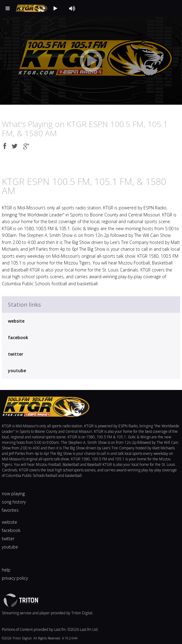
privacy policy (15, 578)
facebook (18, 337)
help (6, 570)
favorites (10, 510)
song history (14, 502)
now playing (13, 494)
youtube (17, 371)
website (16, 321)
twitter (16, 354)
